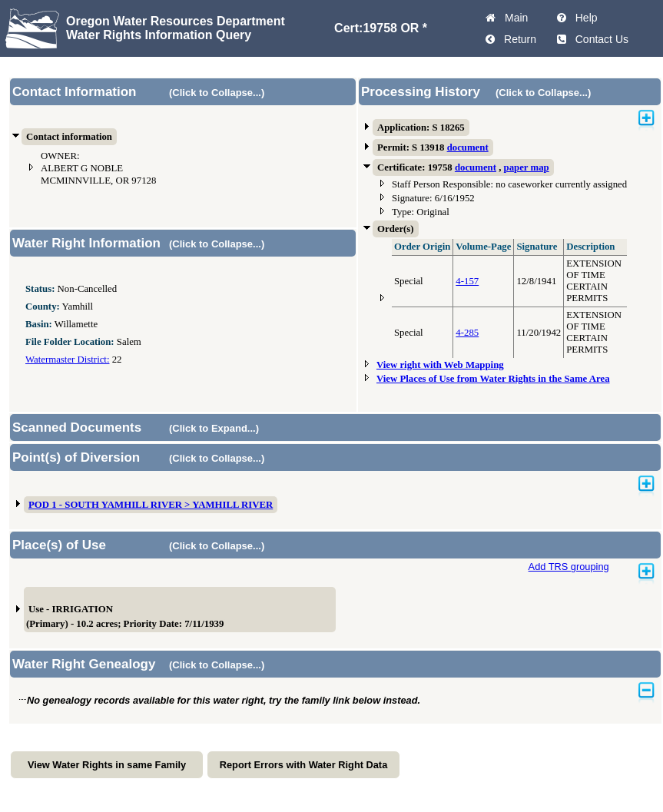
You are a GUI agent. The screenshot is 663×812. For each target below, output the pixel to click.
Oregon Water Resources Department (176, 21)
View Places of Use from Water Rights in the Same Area (493, 379)
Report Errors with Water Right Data (304, 765)
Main (513, 18)
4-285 (467, 333)
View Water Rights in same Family (107, 765)
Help (583, 18)
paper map (527, 167)
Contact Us (599, 39)
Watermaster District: (67, 360)
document (468, 147)
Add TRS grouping (569, 567)
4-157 (467, 281)
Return (517, 39)
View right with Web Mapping (440, 365)
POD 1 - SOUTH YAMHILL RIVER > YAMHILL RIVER (151, 505)
